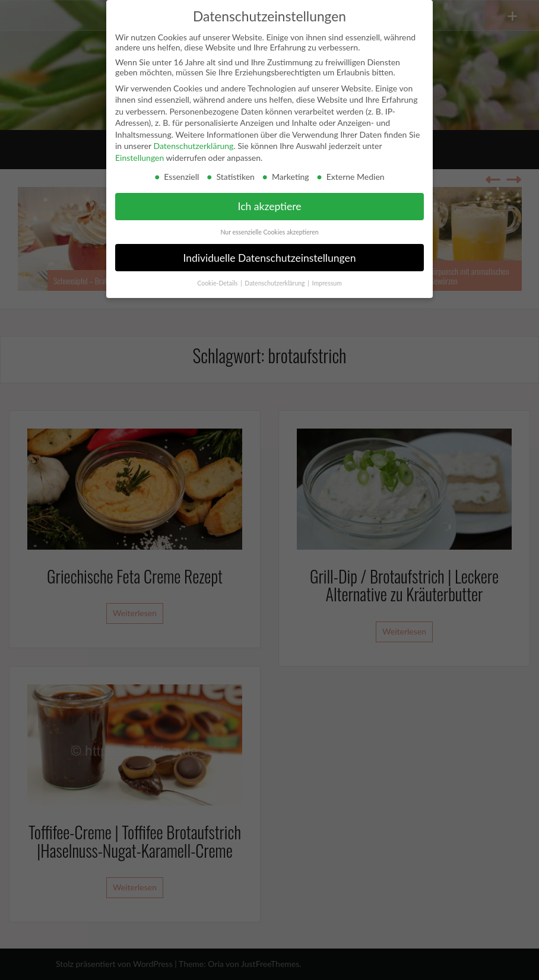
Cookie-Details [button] (218, 283)
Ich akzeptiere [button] (270, 206)
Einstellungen (139, 158)
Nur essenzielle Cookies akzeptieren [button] (269, 232)
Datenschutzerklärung (193, 146)
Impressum (327, 283)
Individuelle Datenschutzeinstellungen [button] (270, 258)
